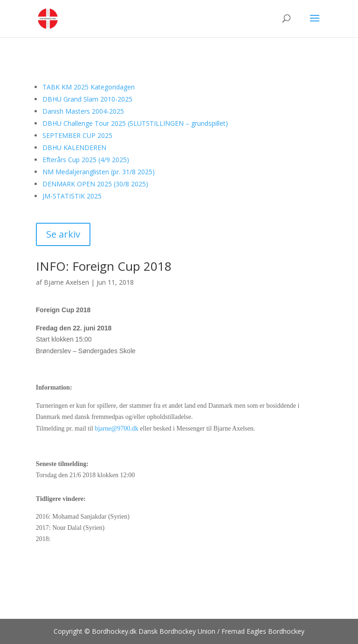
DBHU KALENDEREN (74, 147)
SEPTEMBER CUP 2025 (77, 135)
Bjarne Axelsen (66, 282)
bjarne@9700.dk (116, 428)
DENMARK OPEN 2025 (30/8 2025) (95, 184)
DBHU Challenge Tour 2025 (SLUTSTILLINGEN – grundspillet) (135, 123)
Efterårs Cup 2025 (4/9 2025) (86, 160)
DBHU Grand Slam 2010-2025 (87, 99)
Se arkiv (63, 234)
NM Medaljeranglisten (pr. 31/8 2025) (99, 172)
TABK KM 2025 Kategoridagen (89, 87)
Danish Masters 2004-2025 (83, 111)
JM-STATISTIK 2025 (72, 196)
